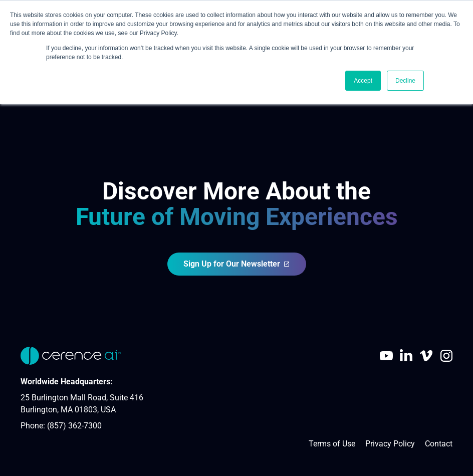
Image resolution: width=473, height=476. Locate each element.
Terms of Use (332, 444)
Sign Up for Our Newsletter (237, 264)
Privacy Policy (390, 444)
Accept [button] (363, 81)
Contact (439, 444)
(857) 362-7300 (74, 426)
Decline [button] (405, 81)
